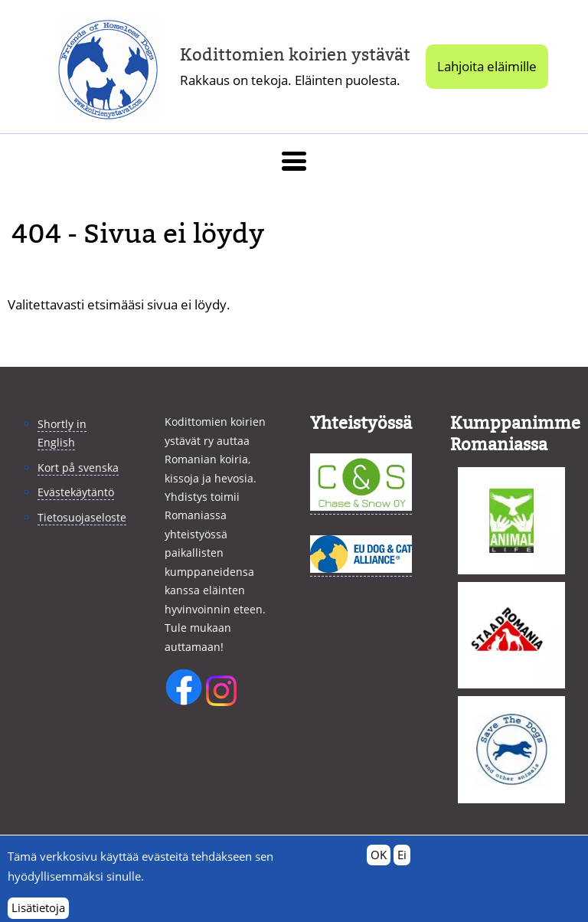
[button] (294, 162)
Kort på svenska (78, 468)
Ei (402, 861)
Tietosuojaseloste (82, 517)
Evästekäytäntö (76, 492)
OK (379, 861)
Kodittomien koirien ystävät (295, 55)
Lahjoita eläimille (487, 66)
